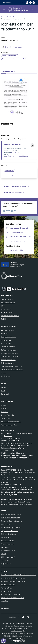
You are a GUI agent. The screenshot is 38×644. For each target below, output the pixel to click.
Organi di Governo (7, 299)
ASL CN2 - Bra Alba (8, 585)
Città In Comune (16, 631)
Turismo (4, 373)
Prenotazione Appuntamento (11, 527)
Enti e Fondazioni (7, 312)
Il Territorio (5, 412)
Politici (3, 319)
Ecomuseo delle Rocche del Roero (13, 598)
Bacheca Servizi (6, 537)
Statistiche (5, 560)
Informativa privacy (8, 544)
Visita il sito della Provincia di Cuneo (13, 581)
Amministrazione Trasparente (11, 514)
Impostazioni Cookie (8, 550)
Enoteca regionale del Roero (11, 594)
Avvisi (3, 391)
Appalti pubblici (6, 340)
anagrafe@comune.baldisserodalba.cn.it (16, 156)
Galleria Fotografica (8, 415)
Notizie (15, 17)
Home (3, 17)
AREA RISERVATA (18, 641)
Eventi (3, 405)
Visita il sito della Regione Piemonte (13, 578)
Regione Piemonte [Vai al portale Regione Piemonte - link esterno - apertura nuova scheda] (8, 2)
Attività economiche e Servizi (11, 422)
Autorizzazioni (6, 343)
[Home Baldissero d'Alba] (18, 9)
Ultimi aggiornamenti (8, 557)
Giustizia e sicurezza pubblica (11, 356)
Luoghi (3, 408)
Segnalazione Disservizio (9, 531)
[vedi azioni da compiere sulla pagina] (17, 47)
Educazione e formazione (10, 353)
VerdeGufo (5, 601)
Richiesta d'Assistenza (9, 534)
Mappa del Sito (6, 564)
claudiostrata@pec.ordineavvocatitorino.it (18, 504)
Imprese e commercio (8, 360)
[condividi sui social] (6, 47)
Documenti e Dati (7, 309)
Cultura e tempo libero (9, 350)
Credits (4, 554)
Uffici (3, 306)
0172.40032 (15, 152)
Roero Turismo (6, 591)
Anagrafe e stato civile (9, 337)
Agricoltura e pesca (8, 330)
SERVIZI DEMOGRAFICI (13, 144)
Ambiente (5, 334)
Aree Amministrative (8, 303)
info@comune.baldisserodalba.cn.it (17, 446)
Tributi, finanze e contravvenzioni (12, 370)
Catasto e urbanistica (8, 347)
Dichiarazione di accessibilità (11, 518)
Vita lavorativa (6, 376)
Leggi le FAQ (5, 524)
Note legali (5, 547)
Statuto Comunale (7, 541)
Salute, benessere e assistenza (12, 366)
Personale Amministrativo (10, 316)
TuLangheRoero (6, 588)
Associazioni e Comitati (9, 425)
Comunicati (5, 394)
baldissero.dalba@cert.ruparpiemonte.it (19, 443)
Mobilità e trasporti (8, 363)
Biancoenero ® (20, 636)
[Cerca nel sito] (33, 9)
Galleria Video (6, 418)
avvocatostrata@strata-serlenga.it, (18, 502)
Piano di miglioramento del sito (12, 521)
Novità (9, 17)
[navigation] (4, 9)
